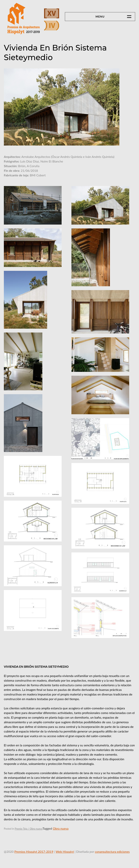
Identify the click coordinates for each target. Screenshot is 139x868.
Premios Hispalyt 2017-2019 (34, 852)
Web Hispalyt (65, 852)
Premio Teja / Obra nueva (28, 829)
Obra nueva (61, 828)
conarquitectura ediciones (112, 852)
